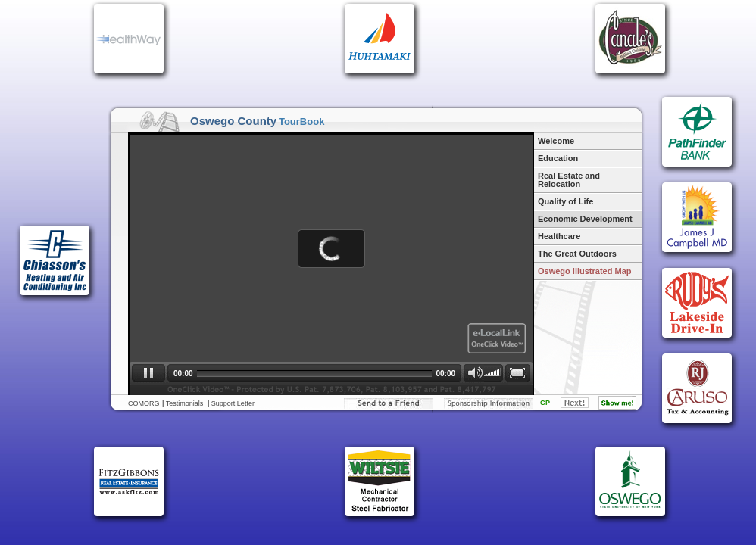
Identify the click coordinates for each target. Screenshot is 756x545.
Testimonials (185, 403)
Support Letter (233, 403)
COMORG (144, 403)
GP (545, 403)
